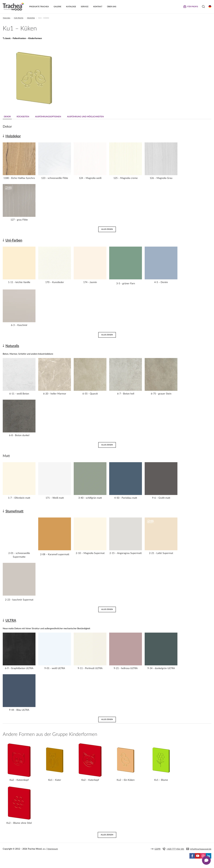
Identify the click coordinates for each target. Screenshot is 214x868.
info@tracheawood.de (201, 849)
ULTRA (11, 621)
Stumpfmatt (14, 511)
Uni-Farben (14, 240)
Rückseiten (23, 117)
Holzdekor (13, 136)
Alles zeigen (107, 229)
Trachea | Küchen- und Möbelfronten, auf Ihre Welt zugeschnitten (13, 6)
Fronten (31, 18)
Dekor (7, 117)
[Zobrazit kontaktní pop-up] (206, 860)
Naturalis (12, 346)
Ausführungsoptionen (49, 117)
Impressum (53, 849)
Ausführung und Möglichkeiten (86, 117)
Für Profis (19, 18)
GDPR (157, 849)
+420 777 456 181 (175, 849)
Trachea (6, 18)
